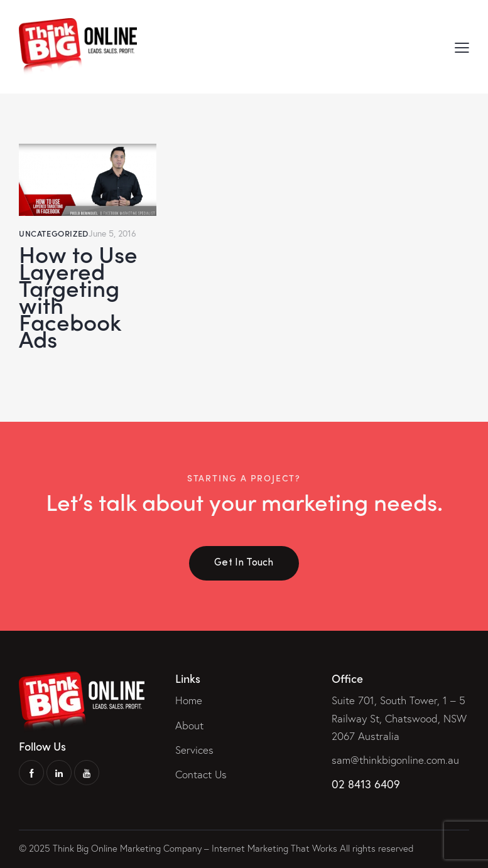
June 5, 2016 (112, 233)
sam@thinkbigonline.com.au (395, 760)
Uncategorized (54, 233)
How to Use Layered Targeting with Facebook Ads (78, 296)
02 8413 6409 (366, 784)
